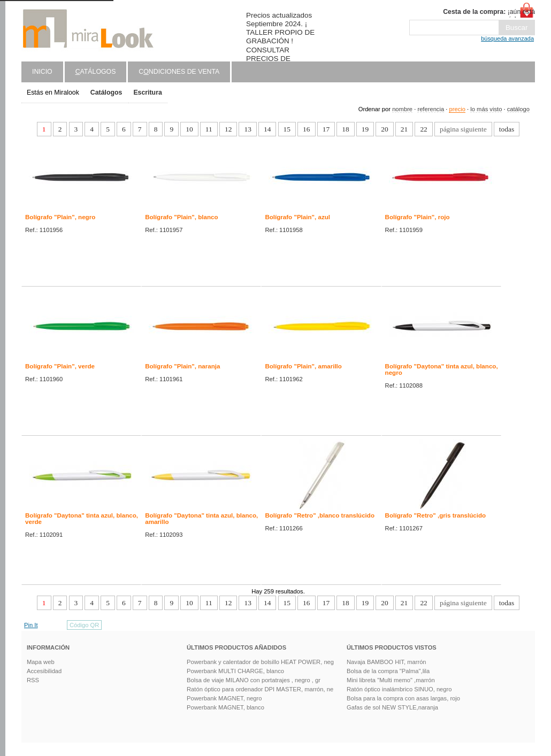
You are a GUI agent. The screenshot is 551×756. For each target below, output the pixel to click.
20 (384, 129)
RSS (33, 680)
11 (209, 129)
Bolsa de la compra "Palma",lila (388, 671)
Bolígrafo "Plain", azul (297, 217)
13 (247, 129)
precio (457, 109)
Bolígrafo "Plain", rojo (418, 217)
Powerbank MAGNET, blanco (225, 707)
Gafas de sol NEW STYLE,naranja (392, 707)
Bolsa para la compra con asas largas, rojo (403, 698)
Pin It (31, 625)
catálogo (518, 109)
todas (507, 129)
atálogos (96, 72)
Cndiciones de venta (179, 72)
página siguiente (463, 129)
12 (228, 129)
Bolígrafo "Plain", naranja (182, 366)
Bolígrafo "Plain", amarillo (303, 366)
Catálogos (106, 92)
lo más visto (486, 109)
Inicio (42, 72)
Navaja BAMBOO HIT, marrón (387, 662)
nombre (402, 109)
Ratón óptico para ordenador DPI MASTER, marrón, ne (260, 689)
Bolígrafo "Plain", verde (60, 366)
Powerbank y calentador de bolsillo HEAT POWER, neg (260, 662)
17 (326, 129)
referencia (431, 109)
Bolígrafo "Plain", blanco (181, 217)
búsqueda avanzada (507, 38)
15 (287, 129)
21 (404, 129)
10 (189, 129)
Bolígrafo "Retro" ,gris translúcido (436, 515)
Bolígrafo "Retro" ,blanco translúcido (320, 515)
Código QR (84, 625)
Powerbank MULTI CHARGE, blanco (235, 671)
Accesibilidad (44, 671)
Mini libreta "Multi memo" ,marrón (391, 680)
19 (365, 129)
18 (345, 129)
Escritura (147, 92)
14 (267, 129)
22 (423, 129)
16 (306, 129)
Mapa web (41, 662)
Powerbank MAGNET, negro (224, 698)
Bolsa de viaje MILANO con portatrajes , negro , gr (254, 680)
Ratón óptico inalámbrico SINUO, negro (399, 689)
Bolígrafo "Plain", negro (60, 217)
